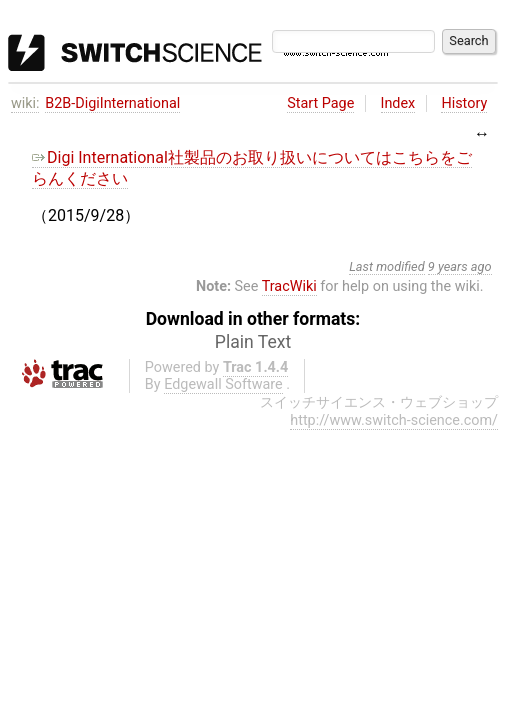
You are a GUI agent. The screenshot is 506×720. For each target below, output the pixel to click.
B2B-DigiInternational (112, 103)
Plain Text (253, 342)
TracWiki (289, 286)
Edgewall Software (223, 384)
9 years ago (460, 266)
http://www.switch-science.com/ (394, 420)
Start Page (320, 103)
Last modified (387, 266)
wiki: (25, 103)
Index (398, 103)
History (464, 103)
